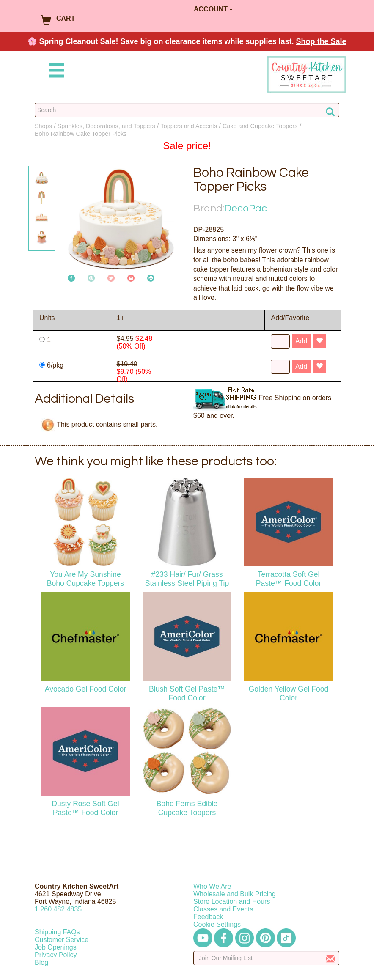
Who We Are (212, 886)
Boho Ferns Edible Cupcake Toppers (187, 808)
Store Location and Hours (232, 902)
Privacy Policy (56, 955)
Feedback (208, 917)
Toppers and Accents (189, 126)
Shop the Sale (321, 41)
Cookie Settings (217, 924)
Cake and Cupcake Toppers (260, 126)
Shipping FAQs (57, 932)
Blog (41, 962)
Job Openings (56, 947)
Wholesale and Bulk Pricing (235, 894)
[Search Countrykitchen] (187, 110)
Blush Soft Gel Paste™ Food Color (187, 693)
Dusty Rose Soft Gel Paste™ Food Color (85, 808)
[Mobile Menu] (55, 72)
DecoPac (246, 208)
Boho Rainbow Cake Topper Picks (81, 134)
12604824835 (58, 909)
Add (301, 341)
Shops (43, 126)
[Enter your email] (266, 958)
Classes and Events (223, 909)
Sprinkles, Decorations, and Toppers (106, 126)
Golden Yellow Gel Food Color (289, 693)
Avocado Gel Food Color (85, 689)
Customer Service (62, 940)
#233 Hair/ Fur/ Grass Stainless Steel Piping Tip (187, 579)
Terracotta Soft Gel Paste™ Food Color (289, 579)
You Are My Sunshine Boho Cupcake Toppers (86, 579)
